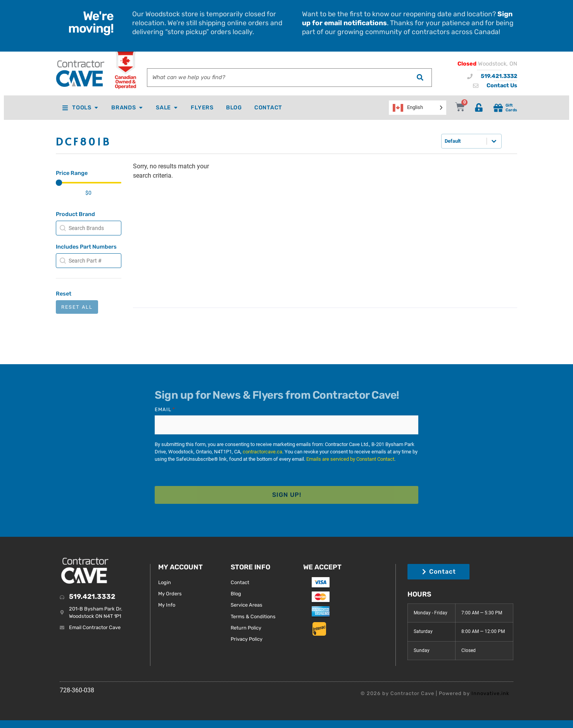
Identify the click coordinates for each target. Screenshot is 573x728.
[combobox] (278, 78)
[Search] (420, 78)
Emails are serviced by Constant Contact (350, 459)
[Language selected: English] (418, 108)
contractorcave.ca (262, 452)
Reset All (77, 307)
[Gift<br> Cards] (498, 108)
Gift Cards (511, 107)
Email (165, 410)
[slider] (59, 183)
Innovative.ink (490, 693)
